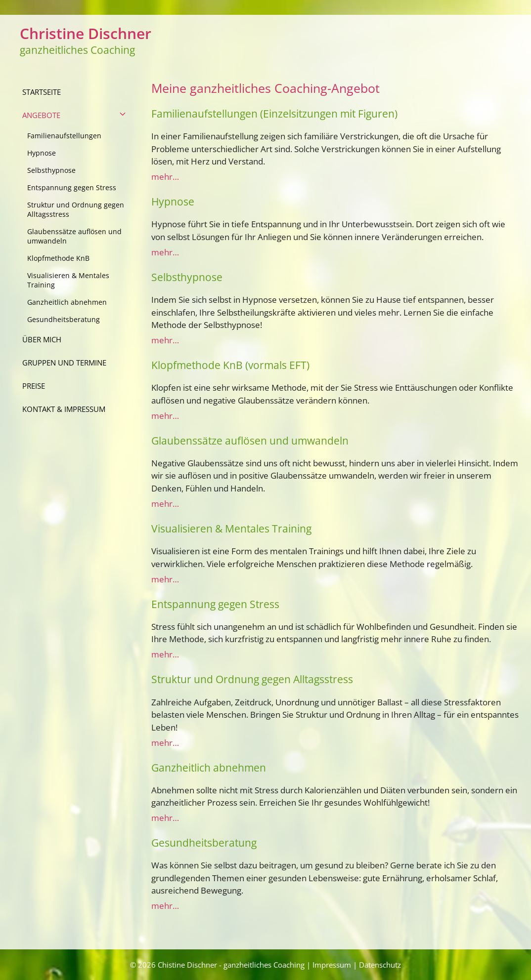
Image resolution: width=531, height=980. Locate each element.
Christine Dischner (86, 33)
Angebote (81, 115)
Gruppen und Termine (64, 363)
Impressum (332, 965)
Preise (34, 386)
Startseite (42, 92)
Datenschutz (380, 965)
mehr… (165, 177)
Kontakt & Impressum (64, 409)
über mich (42, 339)
